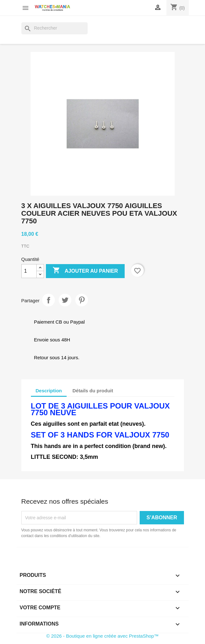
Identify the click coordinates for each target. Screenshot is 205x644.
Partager (48, 300)
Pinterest (82, 300)
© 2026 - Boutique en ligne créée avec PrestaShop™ (102, 636)
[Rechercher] (55, 28)
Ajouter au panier (85, 271)
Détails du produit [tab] (93, 391)
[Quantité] (29, 271)
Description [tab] (49, 391)
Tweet (65, 300)
